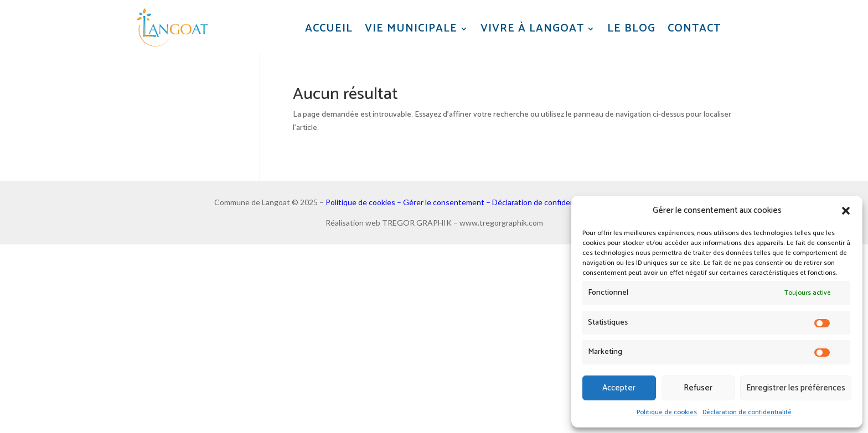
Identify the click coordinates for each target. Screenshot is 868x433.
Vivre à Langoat (532, 29)
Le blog (631, 29)
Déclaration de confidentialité (747, 412)
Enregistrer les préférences (796, 388)
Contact (694, 29)
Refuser (698, 388)
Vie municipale (411, 29)
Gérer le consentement (444, 202)
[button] (846, 211)
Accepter (619, 388)
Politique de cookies (667, 412)
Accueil (329, 29)
